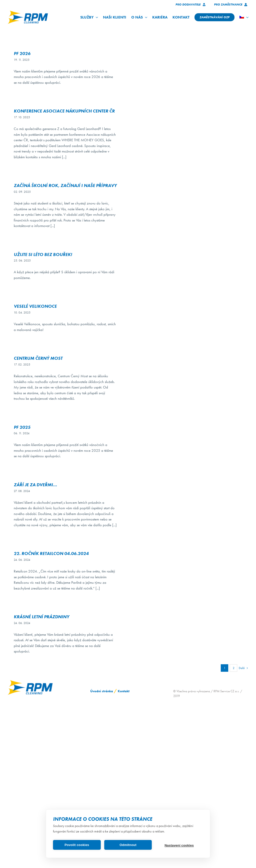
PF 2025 (22, 427)
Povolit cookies (77, 845)
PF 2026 (22, 53)
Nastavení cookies (179, 845)
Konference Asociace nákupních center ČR (64, 111)
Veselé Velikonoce (35, 306)
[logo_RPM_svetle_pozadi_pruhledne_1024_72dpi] (28, 12)
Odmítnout (128, 845)
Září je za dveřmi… (35, 485)
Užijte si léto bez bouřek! (43, 254)
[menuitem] (244, 17)
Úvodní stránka (102, 691)
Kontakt (124, 691)
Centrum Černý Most (38, 358)
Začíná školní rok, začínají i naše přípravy (65, 185)
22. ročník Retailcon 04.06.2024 (51, 553)
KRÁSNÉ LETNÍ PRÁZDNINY (41, 617)
